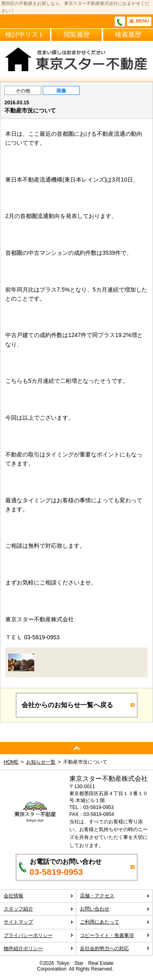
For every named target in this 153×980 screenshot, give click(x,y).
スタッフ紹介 (39, 909)
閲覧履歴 (77, 35)
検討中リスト (25, 35)
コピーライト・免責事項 (115, 935)
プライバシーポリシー (39, 935)
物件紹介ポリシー (39, 949)
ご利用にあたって (115, 922)
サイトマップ (39, 922)
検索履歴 (128, 35)
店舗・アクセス (115, 896)
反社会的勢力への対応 (115, 949)
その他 (23, 91)
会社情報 (39, 896)
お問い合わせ (115, 909)
